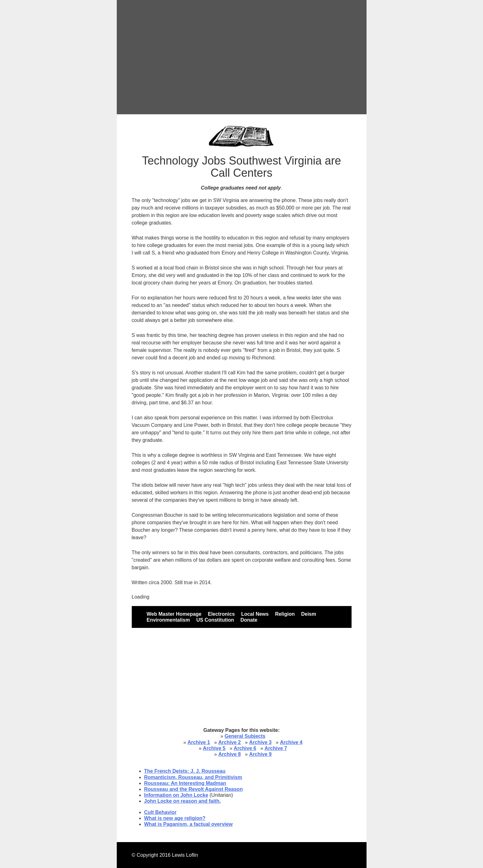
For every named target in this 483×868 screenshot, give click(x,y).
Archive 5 (214, 748)
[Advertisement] (242, 57)
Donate (249, 620)
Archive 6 (245, 748)
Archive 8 (229, 754)
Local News (255, 614)
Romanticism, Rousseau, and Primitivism (193, 777)
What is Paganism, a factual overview (189, 824)
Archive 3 (260, 742)
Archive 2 (229, 742)
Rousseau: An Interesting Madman (185, 783)
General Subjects (245, 736)
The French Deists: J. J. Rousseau (185, 771)
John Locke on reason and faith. (182, 801)
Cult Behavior (160, 812)
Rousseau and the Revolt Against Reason (194, 789)
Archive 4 (291, 742)
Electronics (221, 614)
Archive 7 (276, 748)
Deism (308, 614)
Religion (285, 614)
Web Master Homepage (174, 614)
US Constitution (215, 620)
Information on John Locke (176, 795)
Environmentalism (168, 620)
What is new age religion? (175, 818)
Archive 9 (260, 754)
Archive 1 (199, 742)
